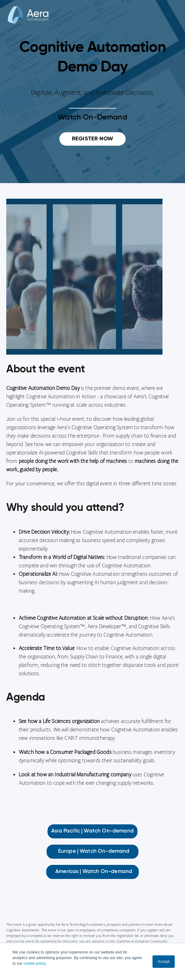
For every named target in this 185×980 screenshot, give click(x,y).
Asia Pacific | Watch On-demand (92, 831)
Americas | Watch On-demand (92, 872)
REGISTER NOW (92, 139)
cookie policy (34, 963)
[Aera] (28, 20)
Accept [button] (164, 962)
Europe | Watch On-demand (93, 851)
